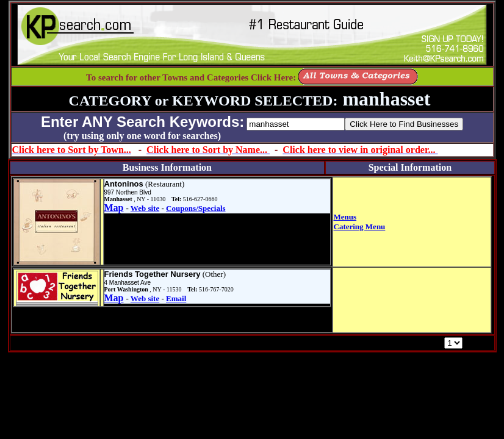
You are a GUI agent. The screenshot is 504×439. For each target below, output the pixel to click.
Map (114, 208)
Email (176, 298)
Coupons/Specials (196, 208)
